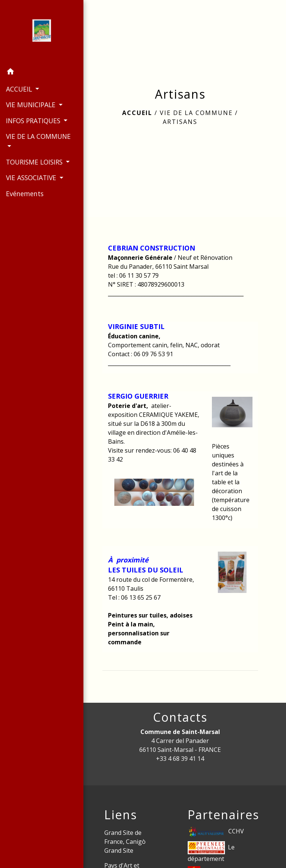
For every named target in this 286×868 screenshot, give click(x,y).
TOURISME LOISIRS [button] (34, 162)
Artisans (180, 122)
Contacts (180, 717)
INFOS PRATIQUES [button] (34, 120)
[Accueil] (37, 32)
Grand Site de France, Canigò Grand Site (125, 842)
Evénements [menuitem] (24, 203)
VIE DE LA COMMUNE (196, 113)
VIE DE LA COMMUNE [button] (24, 141)
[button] (37, 72)
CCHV (216, 832)
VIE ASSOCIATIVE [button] (32, 187)
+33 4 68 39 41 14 (180, 759)
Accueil (137, 113)
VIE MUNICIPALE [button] (31, 105)
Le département (211, 852)
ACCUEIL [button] (20, 89)
